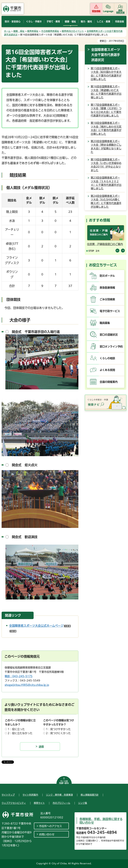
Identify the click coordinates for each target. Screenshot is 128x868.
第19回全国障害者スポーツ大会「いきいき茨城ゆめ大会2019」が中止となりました (106, 165)
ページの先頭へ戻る (64, 782)
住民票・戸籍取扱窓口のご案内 (105, 244)
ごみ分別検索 (107, 299)
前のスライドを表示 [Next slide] (123, 251)
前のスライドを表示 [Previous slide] (117, 251)
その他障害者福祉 (50, 31)
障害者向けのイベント (73, 31)
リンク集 (83, 803)
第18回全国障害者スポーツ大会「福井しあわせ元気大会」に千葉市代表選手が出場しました (106, 128)
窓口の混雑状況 (109, 335)
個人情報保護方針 (90, 795)
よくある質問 (107, 370)
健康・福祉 (19, 31)
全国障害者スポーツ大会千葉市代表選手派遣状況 (106, 55)
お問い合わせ (47, 834)
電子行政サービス (110, 311)
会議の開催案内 (109, 382)
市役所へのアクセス (50, 826)
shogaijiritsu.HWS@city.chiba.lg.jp (27, 685)
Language (108, 11)
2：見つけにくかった (58, 733)
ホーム (7, 31)
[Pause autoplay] (90, 251)
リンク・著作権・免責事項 (59, 795)
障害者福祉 (33, 31)
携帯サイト (39, 803)
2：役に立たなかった (20, 733)
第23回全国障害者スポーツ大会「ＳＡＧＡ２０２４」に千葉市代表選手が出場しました (106, 183)
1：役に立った (16, 729)
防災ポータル (107, 276)
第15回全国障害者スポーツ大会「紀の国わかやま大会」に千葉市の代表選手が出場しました (106, 74)
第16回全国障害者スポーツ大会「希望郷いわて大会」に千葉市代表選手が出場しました (106, 92)
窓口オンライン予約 (111, 347)
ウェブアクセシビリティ (14, 803)
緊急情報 (96, 11)
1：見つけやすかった (58, 729)
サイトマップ (8, 795)
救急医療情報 (107, 288)
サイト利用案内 (30, 795)
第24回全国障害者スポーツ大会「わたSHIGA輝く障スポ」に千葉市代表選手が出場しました (106, 201)
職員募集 (105, 323)
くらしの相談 (107, 358)
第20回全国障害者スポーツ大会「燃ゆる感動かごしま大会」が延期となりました (106, 147)
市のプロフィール (61, 803)
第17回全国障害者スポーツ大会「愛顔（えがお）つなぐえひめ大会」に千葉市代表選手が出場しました (106, 110)
